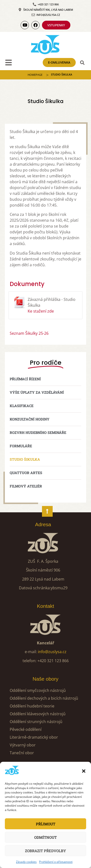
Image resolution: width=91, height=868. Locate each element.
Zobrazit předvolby (45, 851)
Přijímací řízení (25, 379)
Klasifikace (22, 406)
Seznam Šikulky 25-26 (29, 333)
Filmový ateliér (26, 486)
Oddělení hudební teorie (32, 706)
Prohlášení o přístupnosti (56, 862)
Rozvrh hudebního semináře (38, 433)
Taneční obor (22, 753)
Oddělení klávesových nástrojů (38, 714)
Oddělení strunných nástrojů (36, 722)
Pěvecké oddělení (26, 729)
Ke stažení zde (41, 311)
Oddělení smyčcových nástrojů (38, 690)
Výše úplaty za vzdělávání (37, 392)
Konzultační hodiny (30, 419)
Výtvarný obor (23, 745)
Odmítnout (45, 837)
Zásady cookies (26, 862)
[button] (84, 771)
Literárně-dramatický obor (34, 737)
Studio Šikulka (25, 459)
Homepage (35, 75)
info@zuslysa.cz (52, 652)
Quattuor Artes (26, 473)
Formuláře (21, 446)
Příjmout (46, 824)
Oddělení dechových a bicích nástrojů (44, 698)
